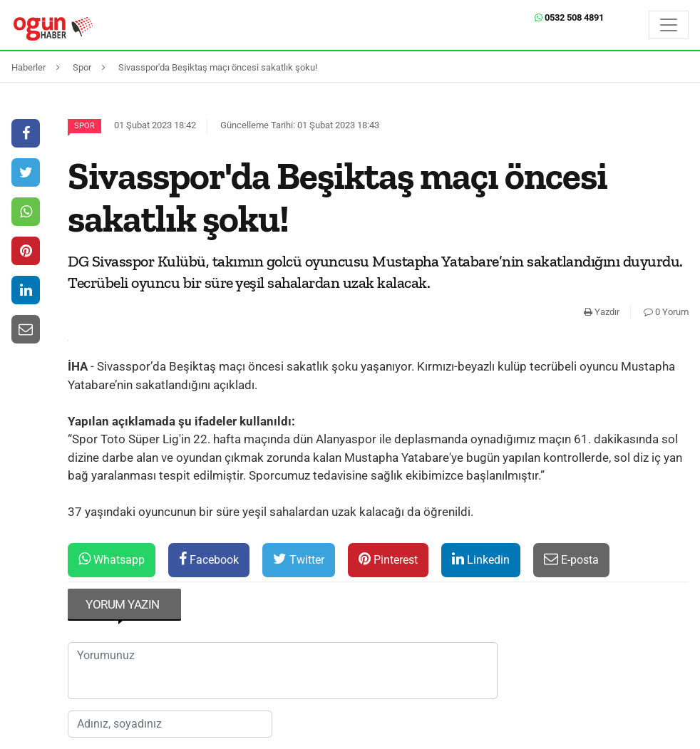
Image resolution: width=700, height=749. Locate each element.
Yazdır (602, 312)
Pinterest (388, 559)
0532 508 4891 (569, 17)
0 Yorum (666, 312)
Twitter (299, 559)
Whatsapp (112, 559)
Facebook (209, 559)
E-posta (571, 559)
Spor (84, 126)
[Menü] (669, 25)
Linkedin (481, 559)
